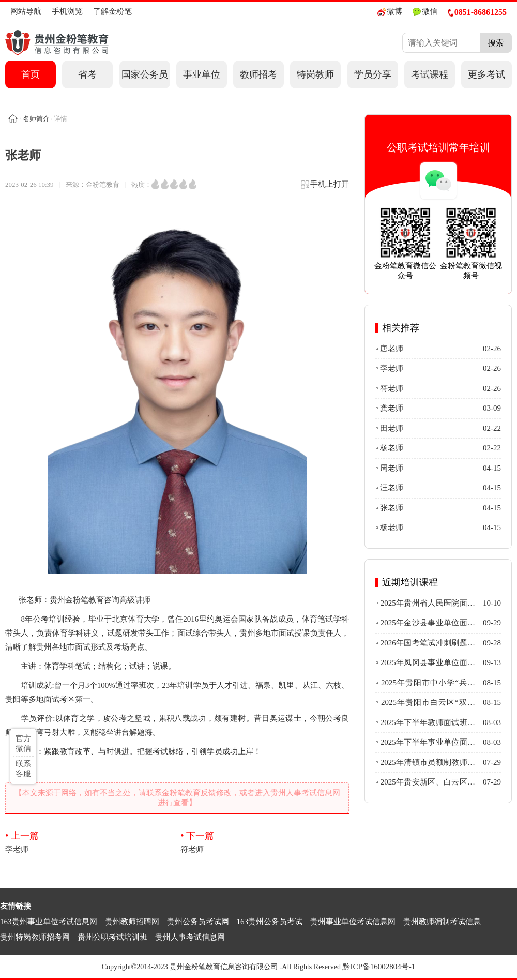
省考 (87, 74)
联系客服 (23, 769)
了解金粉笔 (112, 11)
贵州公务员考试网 (198, 922)
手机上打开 (324, 187)
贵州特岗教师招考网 (35, 937)
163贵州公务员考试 (270, 922)
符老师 (265, 841)
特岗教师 (315, 74)
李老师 (89, 841)
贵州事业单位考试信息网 (353, 922)
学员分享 (373, 74)
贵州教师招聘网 (132, 922)
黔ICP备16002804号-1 (379, 967)
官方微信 (23, 743)
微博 (390, 12)
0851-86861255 (477, 12)
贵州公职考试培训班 (112, 937)
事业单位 (202, 74)
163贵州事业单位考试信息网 (49, 922)
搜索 (496, 43)
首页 (31, 74)
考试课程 (430, 74)
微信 (425, 12)
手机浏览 (67, 11)
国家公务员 (145, 74)
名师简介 (36, 119)
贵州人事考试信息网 (190, 937)
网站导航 (26, 11)
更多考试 (486, 74)
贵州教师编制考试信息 (442, 922)
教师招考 (258, 74)
